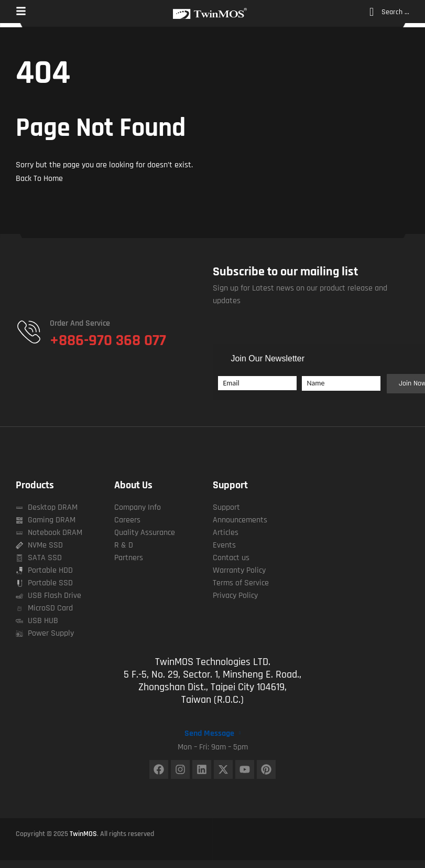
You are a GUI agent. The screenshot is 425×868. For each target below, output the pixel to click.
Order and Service (80, 323)
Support (230, 485)
